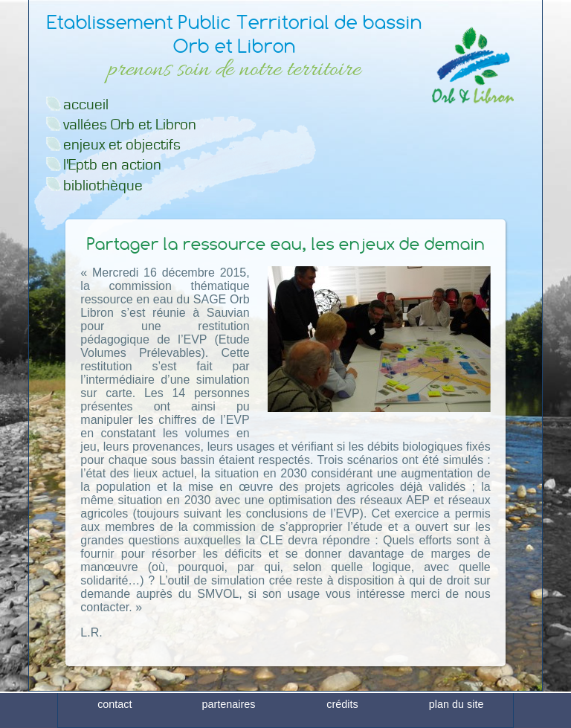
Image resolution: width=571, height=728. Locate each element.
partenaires (228, 715)
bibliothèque (103, 186)
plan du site (457, 715)
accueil (86, 104)
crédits (342, 715)
